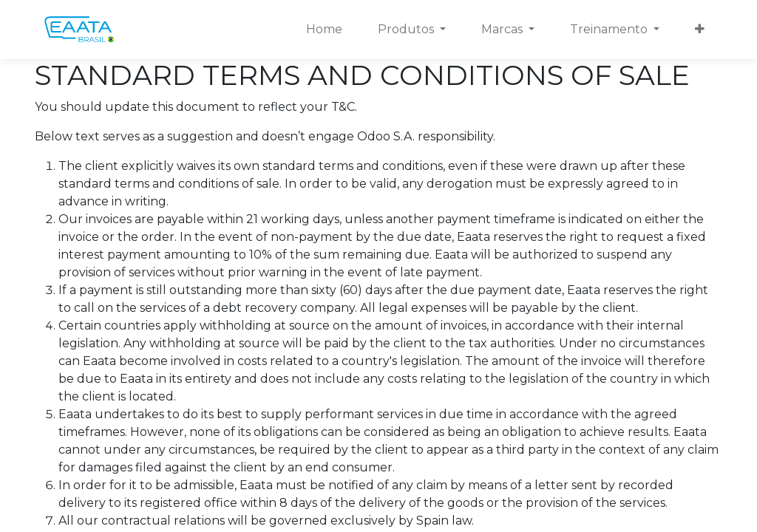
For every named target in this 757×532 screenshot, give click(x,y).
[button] (700, 30)
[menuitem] (324, 30)
